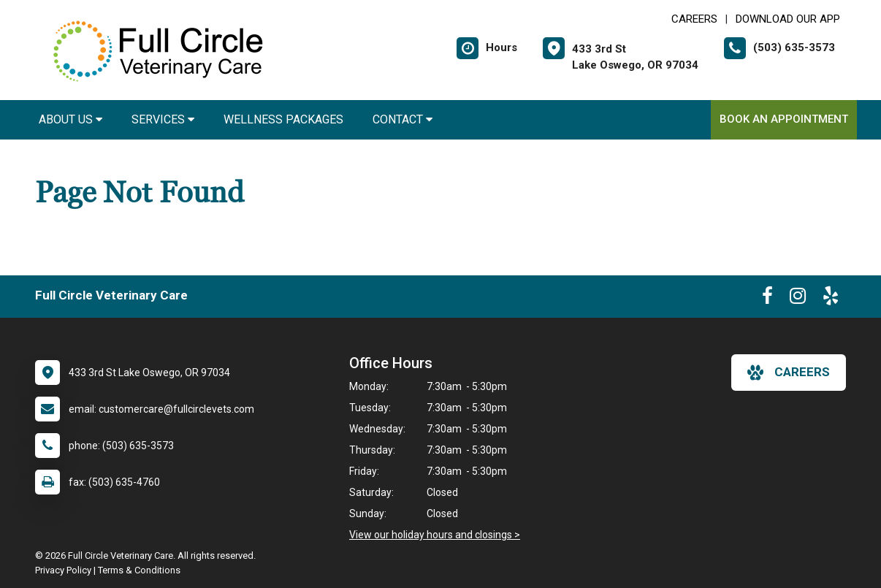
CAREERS (694, 19)
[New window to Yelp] (831, 299)
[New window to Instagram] (798, 299)
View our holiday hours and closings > (435, 535)
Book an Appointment (784, 119)
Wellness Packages (283, 119)
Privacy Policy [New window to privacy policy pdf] (63, 570)
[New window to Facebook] (767, 299)
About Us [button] (70, 119)
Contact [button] (403, 119)
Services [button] (163, 119)
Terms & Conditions (139, 570)
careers (789, 373)
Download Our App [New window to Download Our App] (788, 19)
